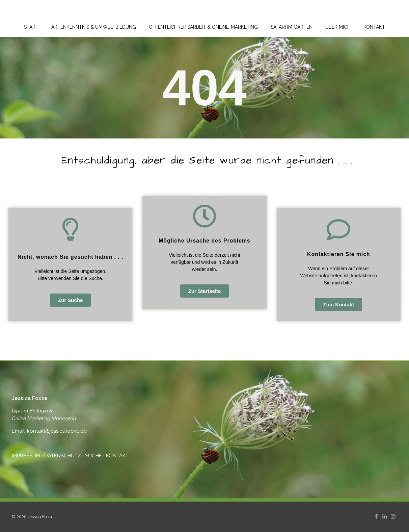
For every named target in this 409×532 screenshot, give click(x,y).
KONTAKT (117, 456)
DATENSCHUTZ (63, 456)
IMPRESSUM (27, 456)
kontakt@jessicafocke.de (56, 431)
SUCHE (93, 456)
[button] (70, 300)
